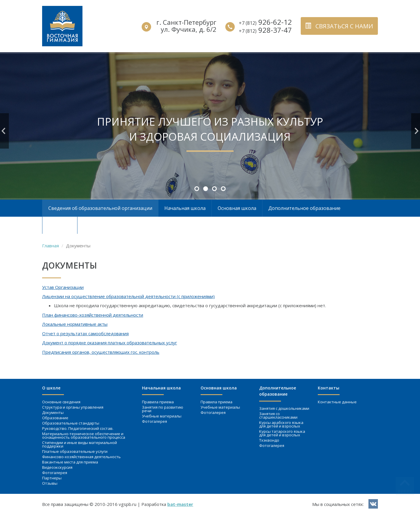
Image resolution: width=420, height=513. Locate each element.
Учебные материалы (162, 416)
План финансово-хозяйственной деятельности (93, 315)
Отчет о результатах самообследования (85, 333)
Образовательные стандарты (71, 423)
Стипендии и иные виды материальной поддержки (80, 444)
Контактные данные (337, 402)
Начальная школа (185, 208)
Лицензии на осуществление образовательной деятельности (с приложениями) (128, 296)
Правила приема (158, 402)
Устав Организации (63, 287)
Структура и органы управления (73, 407)
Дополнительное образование (304, 208)
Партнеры (52, 478)
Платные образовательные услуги (75, 451)
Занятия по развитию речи (163, 409)
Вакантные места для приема (70, 462)
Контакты (60, 225)
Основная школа (237, 208)
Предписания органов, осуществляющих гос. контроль (101, 352)
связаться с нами (339, 26)
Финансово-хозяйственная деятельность (81, 457)
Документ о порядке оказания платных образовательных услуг (110, 343)
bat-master (180, 504)
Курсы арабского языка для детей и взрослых (281, 424)
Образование (55, 418)
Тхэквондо (269, 440)
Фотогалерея (55, 473)
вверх (405, 491)
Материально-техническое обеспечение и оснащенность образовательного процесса (84, 435)
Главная (51, 246)
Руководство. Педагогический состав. (78, 428)
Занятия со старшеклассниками (278, 415)
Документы (53, 412)
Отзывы (50, 483)
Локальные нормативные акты (75, 324)
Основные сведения (61, 402)
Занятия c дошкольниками (284, 408)
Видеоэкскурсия (57, 467)
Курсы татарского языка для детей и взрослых (282, 433)
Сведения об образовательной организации (100, 208)
